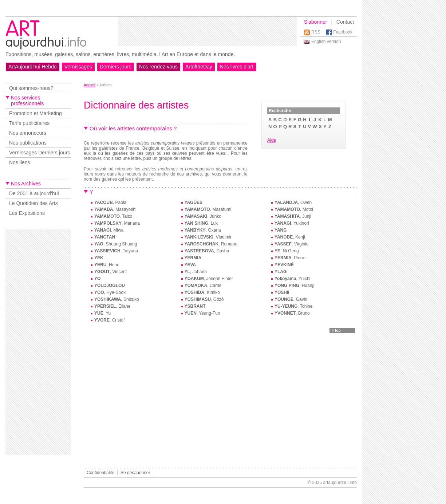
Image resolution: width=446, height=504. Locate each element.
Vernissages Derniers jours (40, 153)
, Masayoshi (115, 209)
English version (326, 42)
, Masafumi (208, 209)
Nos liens (20, 162)
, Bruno (292, 313)
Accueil (90, 85)
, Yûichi (292, 279)
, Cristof (109, 320)
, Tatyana (116, 251)
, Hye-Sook (110, 292)
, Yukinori (292, 223)
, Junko (203, 216)
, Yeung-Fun (202, 313)
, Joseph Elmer (209, 279)
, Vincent (110, 272)
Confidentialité (100, 473)
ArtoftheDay (199, 67)
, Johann (196, 272)
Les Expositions (27, 213)
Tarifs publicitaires (29, 123)
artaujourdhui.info (340, 483)
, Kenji (290, 237)
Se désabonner (135, 473)
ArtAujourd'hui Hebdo (33, 67)
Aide (272, 140)
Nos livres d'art (237, 67)
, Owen (293, 202)
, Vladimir (208, 237)
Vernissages (78, 67)
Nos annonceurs (28, 133)
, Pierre (290, 258)
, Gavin (291, 299)
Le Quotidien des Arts (33, 203)
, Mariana (117, 223)
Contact (345, 22)
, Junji (293, 216)
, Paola (110, 202)
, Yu (102, 313)
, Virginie (291, 244)
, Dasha (207, 251)
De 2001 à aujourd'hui (34, 193)
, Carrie (203, 286)
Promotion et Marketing (35, 113)
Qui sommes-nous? (31, 88)
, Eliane (112, 306)
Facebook (343, 32)
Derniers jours (116, 67)
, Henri (107, 265)
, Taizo (113, 216)
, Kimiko (202, 292)
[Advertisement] (208, 31)
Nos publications (28, 143)
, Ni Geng (287, 251)
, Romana (211, 244)
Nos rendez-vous (158, 67)
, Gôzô (204, 299)
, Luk (201, 223)
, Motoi (294, 209)
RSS (316, 32)
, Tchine (293, 306)
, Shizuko (117, 299)
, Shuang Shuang (116, 244)
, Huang (295, 286)
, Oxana (203, 230)
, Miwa (109, 230)
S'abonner (315, 22)
